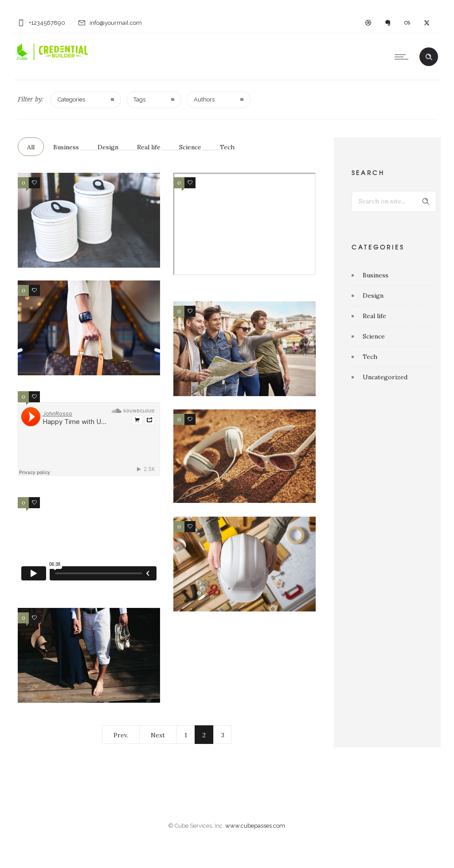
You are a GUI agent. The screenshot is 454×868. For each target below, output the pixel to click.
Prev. (121, 735)
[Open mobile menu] (403, 57)
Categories (71, 99)
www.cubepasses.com (255, 838)
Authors (204, 99)
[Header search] (429, 57)
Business (66, 147)
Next (158, 735)
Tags (139, 99)
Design (108, 147)
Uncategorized (385, 377)
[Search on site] (394, 201)
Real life (149, 147)
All (31, 147)
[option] (245, 564)
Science (190, 147)
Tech (227, 147)
